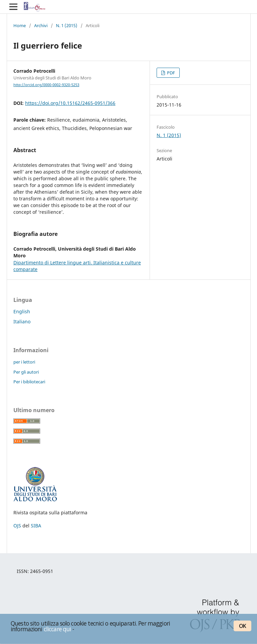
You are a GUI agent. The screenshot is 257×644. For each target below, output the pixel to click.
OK (242, 626)
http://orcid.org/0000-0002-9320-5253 (46, 85)
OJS (17, 526)
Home (20, 25)
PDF (170, 73)
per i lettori (24, 362)
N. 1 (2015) (67, 25)
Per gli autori (26, 372)
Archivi (41, 25)
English (22, 311)
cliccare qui (58, 629)
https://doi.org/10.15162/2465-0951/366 (70, 103)
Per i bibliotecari (29, 382)
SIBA (36, 526)
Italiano (22, 321)
